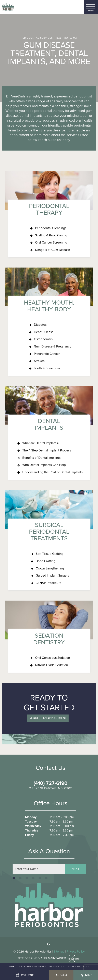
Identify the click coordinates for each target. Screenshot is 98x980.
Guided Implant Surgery (52, 575)
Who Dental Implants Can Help (44, 465)
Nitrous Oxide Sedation (52, 665)
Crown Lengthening (50, 568)
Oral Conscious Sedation (53, 658)
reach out (45, 140)
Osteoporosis (43, 339)
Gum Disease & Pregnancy (53, 346)
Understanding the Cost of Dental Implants (52, 472)
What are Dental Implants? (41, 443)
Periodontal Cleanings (51, 228)
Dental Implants (49, 424)
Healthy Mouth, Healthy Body (49, 306)
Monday (31, 817)
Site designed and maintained (49, 958)
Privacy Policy (76, 952)
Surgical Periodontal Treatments (49, 532)
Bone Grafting (46, 561)
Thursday (32, 831)
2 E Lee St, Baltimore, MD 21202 (51, 788)
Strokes (39, 361)
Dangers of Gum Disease (53, 250)
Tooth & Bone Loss (47, 368)
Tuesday (31, 822)
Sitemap (59, 952)
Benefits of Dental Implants (41, 458)
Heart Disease (44, 332)
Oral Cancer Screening (51, 242)
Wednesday (33, 826)
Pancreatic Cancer (47, 354)
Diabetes (40, 325)
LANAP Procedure (48, 583)
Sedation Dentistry (49, 639)
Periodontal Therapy (49, 209)
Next (75, 869)
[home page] (8, 7)
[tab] (14, 878)
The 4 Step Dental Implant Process (47, 450)
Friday (30, 835)
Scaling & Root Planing (51, 235)
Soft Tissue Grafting (50, 554)
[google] (48, 944)
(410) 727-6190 (51, 783)
